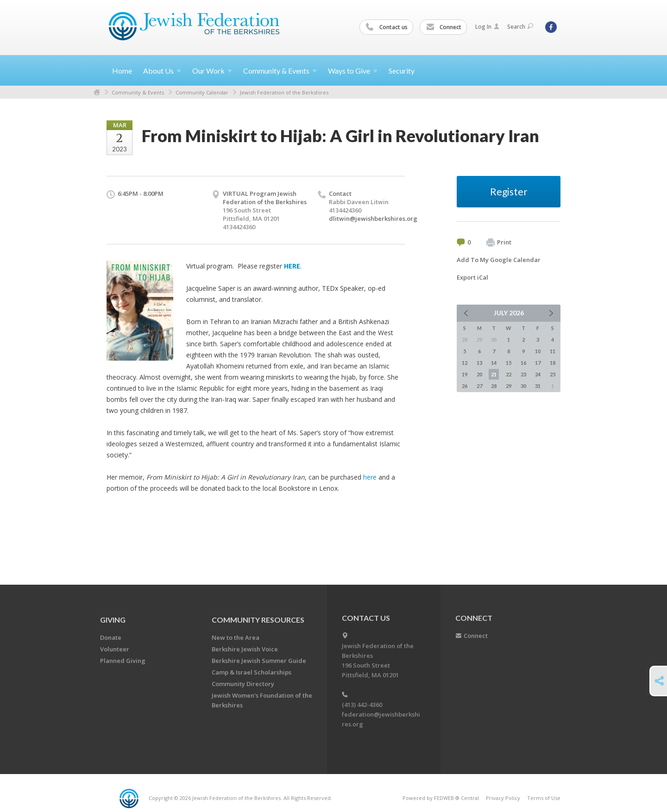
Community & (280, 71)
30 (523, 386)
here (370, 477)
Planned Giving (123, 661)
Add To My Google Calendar (499, 260)
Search (520, 27)
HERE (292, 266)
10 (538, 351)
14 (494, 363)
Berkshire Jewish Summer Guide (259, 661)
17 (538, 363)
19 (465, 374)
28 (494, 386)
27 (479, 386)
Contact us (387, 27)
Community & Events (138, 92)
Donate (111, 637)
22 (509, 374)
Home (122, 71)
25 (553, 374)
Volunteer (115, 649)
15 (509, 363)
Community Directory (243, 684)
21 (494, 374)
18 (553, 363)
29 (509, 386)
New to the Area (236, 637)
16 (523, 363)
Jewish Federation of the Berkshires (284, 92)
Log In (487, 27)
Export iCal (472, 277)
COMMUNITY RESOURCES (258, 620)
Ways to (353, 71)
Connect (444, 27)
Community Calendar (202, 92)
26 (465, 386)
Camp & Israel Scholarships (252, 672)
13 (479, 363)
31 (538, 386)
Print (499, 243)
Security (402, 71)
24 (538, 374)
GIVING (113, 620)
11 (553, 351)
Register (509, 191)
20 (479, 374)
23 (523, 374)
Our (212, 71)
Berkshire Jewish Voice (245, 649)
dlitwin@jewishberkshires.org (373, 219)
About (162, 71)
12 (465, 363)
